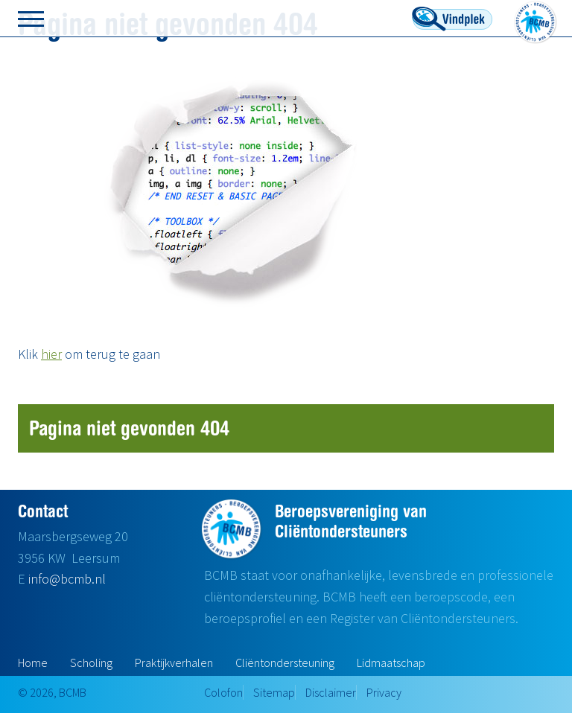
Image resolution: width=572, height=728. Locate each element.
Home (33, 662)
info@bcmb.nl (67, 579)
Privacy (384, 692)
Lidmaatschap (391, 662)
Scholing (91, 662)
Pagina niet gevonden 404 (129, 428)
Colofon (223, 692)
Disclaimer (331, 692)
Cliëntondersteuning (285, 662)
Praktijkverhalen (174, 662)
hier (51, 354)
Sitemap (274, 692)
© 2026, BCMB (52, 692)
